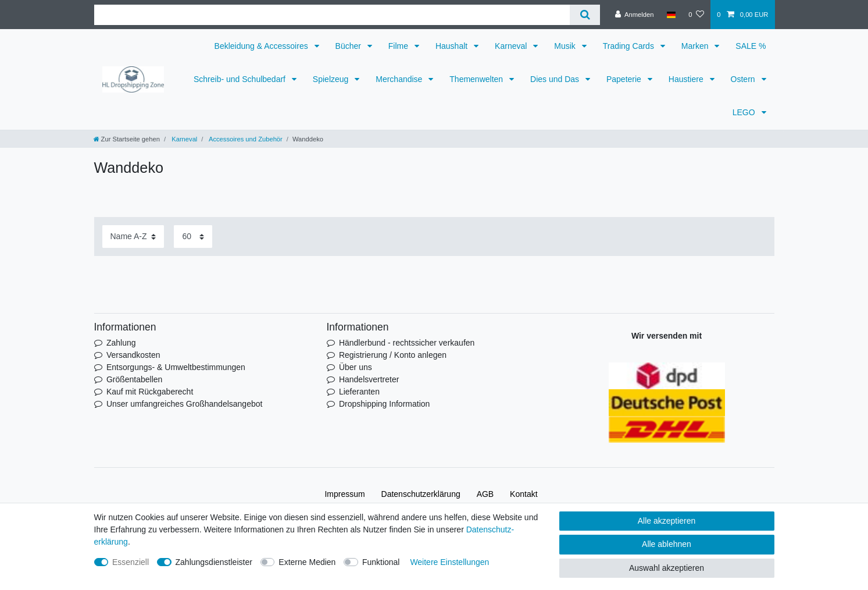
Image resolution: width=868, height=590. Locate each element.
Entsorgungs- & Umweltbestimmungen (176, 367)
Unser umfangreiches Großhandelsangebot (185, 404)
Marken (696, 46)
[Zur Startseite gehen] (127, 139)
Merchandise (400, 79)
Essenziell (131, 562)
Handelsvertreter (369, 379)
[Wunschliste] (696, 15)
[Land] (671, 15)
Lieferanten (359, 392)
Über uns (356, 367)
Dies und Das (556, 79)
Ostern (744, 79)
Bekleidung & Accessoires (262, 46)
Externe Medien (307, 562)
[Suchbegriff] (332, 15)
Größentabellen (135, 379)
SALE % (751, 46)
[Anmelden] (635, 15)
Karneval (512, 46)
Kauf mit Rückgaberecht (150, 392)
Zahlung (121, 343)
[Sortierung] (133, 237)
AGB (485, 494)
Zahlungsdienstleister (214, 562)
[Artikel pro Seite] (193, 237)
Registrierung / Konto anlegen (393, 355)
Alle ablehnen (667, 544)
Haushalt (453, 46)
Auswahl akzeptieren (667, 568)
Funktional (381, 562)
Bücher (349, 46)
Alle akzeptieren (667, 521)
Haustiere (687, 79)
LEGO (745, 112)
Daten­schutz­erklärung (421, 494)
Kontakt (524, 494)
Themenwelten (477, 79)
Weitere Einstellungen (449, 562)
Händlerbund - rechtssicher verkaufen (407, 343)
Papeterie (625, 79)
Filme (399, 46)
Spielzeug (332, 79)
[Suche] (585, 15)
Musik (566, 46)
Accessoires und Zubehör (244, 139)
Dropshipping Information (384, 404)
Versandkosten (133, 355)
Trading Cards (630, 46)
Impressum (344, 494)
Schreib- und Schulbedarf (241, 79)
